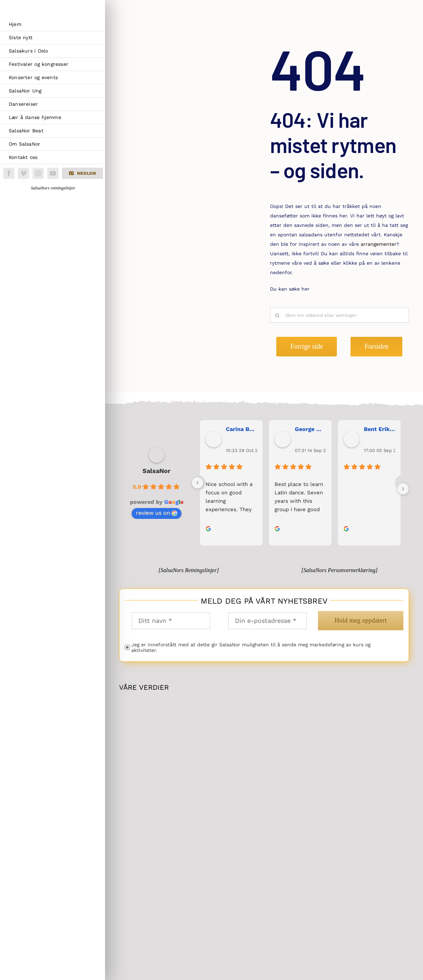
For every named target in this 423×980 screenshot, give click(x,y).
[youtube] (53, 173)
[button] (82, 173)
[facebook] (9, 173)
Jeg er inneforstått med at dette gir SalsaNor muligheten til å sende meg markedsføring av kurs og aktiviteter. (251, 647)
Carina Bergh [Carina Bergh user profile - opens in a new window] (241, 429)
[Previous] (197, 483)
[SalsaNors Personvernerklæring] (339, 570)
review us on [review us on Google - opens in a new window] (157, 513)
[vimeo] (23, 173)
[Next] (403, 489)
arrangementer (379, 244)
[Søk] (278, 315)
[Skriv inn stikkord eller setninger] (339, 315)
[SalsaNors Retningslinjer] (189, 570)
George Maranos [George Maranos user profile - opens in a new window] (310, 429)
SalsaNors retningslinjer (53, 188)
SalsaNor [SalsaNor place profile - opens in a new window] (157, 471)
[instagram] (38, 173)
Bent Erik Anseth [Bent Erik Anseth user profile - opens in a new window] (379, 429)
